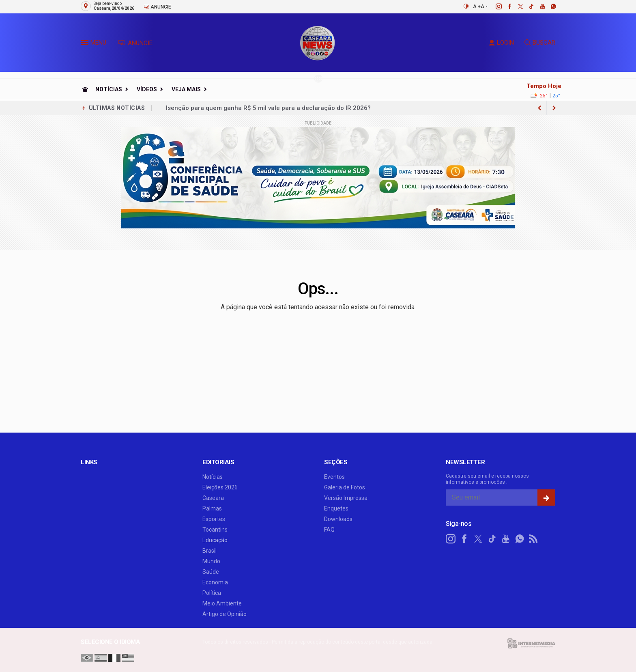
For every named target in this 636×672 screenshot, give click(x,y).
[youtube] (538, 6)
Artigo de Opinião (225, 614)
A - (484, 6)
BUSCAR (540, 43)
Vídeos (147, 89)
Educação (215, 540)
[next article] (539, 108)
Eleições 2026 (220, 487)
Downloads (338, 519)
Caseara (213, 498)
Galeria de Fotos (345, 487)
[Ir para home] (85, 89)
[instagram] (494, 6)
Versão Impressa (346, 498)
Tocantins (215, 530)
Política (212, 593)
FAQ (329, 530)
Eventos (334, 477)
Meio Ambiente (222, 603)
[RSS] (533, 539)
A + (477, 6)
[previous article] (554, 108)
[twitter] (516, 6)
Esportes (214, 519)
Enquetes (336, 508)
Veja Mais (186, 89)
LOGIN (501, 43)
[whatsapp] (549, 6)
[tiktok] (527, 6)
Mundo (211, 561)
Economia (215, 582)
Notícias (109, 89)
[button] (86, 44)
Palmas (212, 508)
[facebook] (505, 6)
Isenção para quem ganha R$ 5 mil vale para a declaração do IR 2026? (268, 108)
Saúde (211, 572)
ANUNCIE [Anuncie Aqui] (135, 43)
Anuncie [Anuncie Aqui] (157, 7)
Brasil (209, 551)
